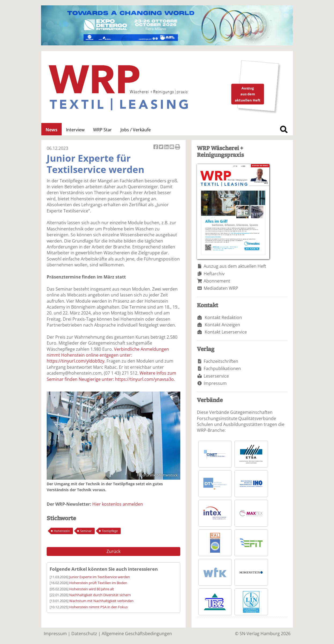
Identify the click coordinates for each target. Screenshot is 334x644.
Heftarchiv (214, 274)
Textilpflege (110, 531)
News (52, 130)
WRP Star (102, 130)
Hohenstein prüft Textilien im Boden (98, 583)
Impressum (215, 383)
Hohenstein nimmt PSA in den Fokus (98, 607)
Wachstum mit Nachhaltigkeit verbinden (101, 601)
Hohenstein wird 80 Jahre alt (92, 589)
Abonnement (217, 281)
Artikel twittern (162, 147)
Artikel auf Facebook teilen (156, 147)
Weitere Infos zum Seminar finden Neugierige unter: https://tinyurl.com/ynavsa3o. (111, 376)
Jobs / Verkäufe (136, 130)
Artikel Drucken (178, 147)
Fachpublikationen (222, 368)
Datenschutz (84, 634)
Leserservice (216, 376)
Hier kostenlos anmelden (118, 504)
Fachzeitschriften (221, 361)
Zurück (113, 551)
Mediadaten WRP (221, 288)
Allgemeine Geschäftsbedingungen (137, 634)
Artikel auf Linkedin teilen (167, 147)
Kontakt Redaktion (223, 317)
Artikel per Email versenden (172, 147)
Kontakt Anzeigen (222, 325)
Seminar (86, 531)
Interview (75, 130)
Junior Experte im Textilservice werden (100, 577)
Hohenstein (62, 531)
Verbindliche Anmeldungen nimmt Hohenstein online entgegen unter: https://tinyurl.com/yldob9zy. (108, 355)
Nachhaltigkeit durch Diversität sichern (100, 595)
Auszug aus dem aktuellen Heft (235, 266)
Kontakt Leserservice (226, 332)
